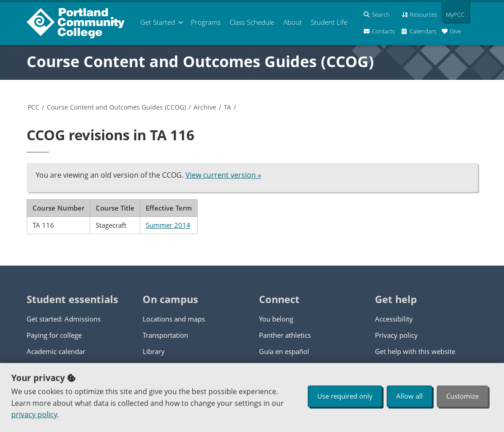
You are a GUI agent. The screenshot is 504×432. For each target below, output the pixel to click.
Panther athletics (285, 335)
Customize (462, 396)
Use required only (345, 396)
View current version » (223, 175)
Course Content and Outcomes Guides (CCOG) (200, 61)
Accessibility (394, 319)
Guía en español (284, 351)
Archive (205, 107)
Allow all (409, 396)
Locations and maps (174, 319)
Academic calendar (56, 351)
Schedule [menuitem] (252, 22)
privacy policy (34, 414)
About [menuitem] (293, 22)
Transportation (165, 335)
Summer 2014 (168, 225)
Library (154, 351)
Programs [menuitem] (206, 22)
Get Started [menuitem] (158, 22)
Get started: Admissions (64, 319)
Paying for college (54, 335)
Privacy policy (396, 335)
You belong (276, 319)
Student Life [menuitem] (329, 22)
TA (227, 107)
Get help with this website (415, 351)
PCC (33, 107)
